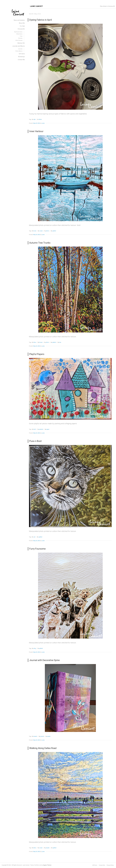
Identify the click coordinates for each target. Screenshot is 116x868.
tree (60, 342)
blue (35, 342)
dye (35, 119)
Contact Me (102, 865)
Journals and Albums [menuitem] (19, 46)
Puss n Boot (35, 441)
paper (48, 429)
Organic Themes (47, 865)
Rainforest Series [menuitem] (18, 32)
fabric (40, 119)
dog (35, 648)
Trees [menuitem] (21, 36)
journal (42, 736)
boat (35, 231)
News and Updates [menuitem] (19, 20)
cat (34, 537)
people (48, 848)
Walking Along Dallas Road (43, 748)
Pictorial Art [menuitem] (21, 29)
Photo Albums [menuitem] (19, 51)
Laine (43, 123)
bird (35, 429)
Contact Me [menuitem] (21, 60)
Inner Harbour (36, 131)
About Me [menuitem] (22, 23)
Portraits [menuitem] (20, 38)
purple (49, 736)
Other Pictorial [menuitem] (19, 40)
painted (41, 429)
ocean (41, 231)
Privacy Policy (110, 865)
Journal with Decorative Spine (44, 660)
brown (41, 342)
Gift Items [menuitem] (22, 54)
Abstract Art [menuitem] (21, 43)
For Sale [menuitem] (22, 26)
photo (47, 231)
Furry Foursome (37, 549)
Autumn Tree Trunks (40, 243)
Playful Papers (37, 354)
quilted (54, 231)
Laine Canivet (36, 6)
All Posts (95, 865)
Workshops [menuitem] (21, 57)
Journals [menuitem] (20, 49)
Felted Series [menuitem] (19, 34)
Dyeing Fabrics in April (41, 20)
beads (35, 736)
